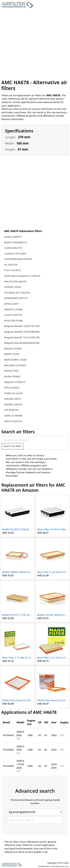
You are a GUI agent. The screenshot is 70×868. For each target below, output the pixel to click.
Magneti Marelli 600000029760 (22, 343)
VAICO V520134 (13, 421)
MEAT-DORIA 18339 (15, 360)
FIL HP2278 (11, 265)
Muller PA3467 (12, 376)
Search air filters (13, 446)
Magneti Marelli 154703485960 (22, 332)
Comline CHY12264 (15, 254)
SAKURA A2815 (13, 399)
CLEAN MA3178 (13, 248)
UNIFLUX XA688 (13, 416)
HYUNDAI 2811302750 (17, 293)
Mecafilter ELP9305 (15, 365)
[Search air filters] (35, 440)
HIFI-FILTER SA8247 (15, 281)
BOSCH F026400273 (16, 242)
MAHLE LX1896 (13, 349)
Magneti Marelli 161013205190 (22, 337)
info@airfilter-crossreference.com (53, 866)
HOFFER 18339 (13, 287)
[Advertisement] (34, 44)
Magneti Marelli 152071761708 (22, 326)
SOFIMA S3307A (13, 404)
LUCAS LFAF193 (13, 315)
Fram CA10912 (12, 270)
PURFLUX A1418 (13, 393)
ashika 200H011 (13, 237)
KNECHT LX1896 (13, 309)
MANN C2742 (12, 354)
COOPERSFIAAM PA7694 (18, 259)
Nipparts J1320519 (15, 382)
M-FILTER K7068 (13, 321)
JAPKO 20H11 (12, 304)
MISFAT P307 (12, 371)
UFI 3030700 (11, 410)
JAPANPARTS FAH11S (16, 298)
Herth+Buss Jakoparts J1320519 (22, 276)
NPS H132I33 (12, 388)
